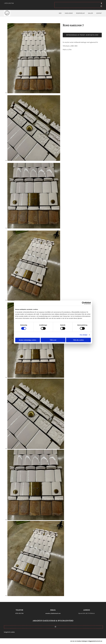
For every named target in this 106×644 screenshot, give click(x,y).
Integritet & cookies (9, 632)
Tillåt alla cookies (78, 340)
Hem (60, 13)
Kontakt (99, 13)
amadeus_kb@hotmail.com (53, 613)
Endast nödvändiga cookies (28, 340)
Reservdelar (80, 13)
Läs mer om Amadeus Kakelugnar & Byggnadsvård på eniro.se (86, 641)
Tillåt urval (53, 340)
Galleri (90, 13)
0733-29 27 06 (19, 613)
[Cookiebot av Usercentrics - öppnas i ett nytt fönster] (83, 303)
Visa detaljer (84, 335)
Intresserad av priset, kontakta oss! (82, 35)
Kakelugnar (69, 13)
